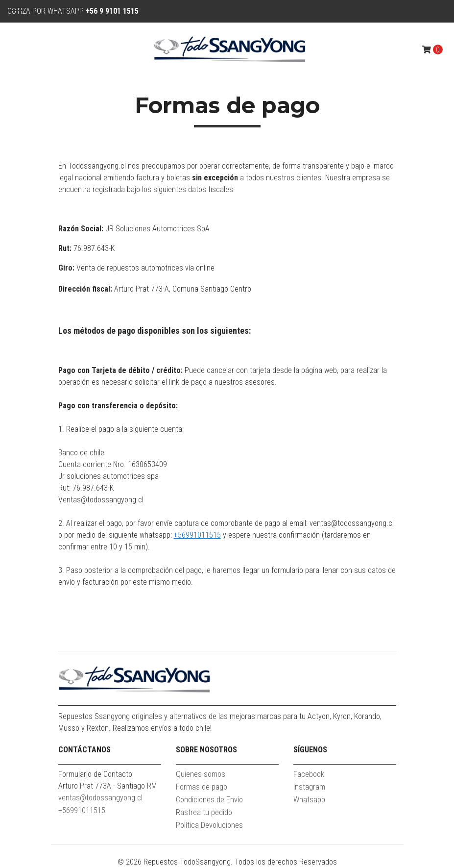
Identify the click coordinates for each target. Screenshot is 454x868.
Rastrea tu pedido (204, 812)
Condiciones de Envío (209, 800)
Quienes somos (201, 774)
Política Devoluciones (209, 825)
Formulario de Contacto (95, 774)
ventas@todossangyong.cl (100, 798)
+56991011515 (197, 535)
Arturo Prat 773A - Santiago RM (108, 786)
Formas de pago (202, 787)
